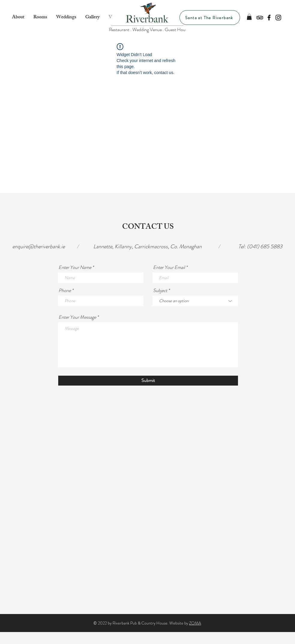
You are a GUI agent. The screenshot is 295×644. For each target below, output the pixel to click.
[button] (249, 17)
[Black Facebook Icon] (269, 18)
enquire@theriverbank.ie (39, 246)
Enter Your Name (75, 267)
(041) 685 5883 (265, 246)
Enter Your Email (169, 267)
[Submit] (148, 381)
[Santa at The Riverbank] (210, 18)
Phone (65, 291)
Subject (160, 291)
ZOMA (195, 623)
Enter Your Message (77, 317)
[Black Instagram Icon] (278, 18)
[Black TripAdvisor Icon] (260, 18)
